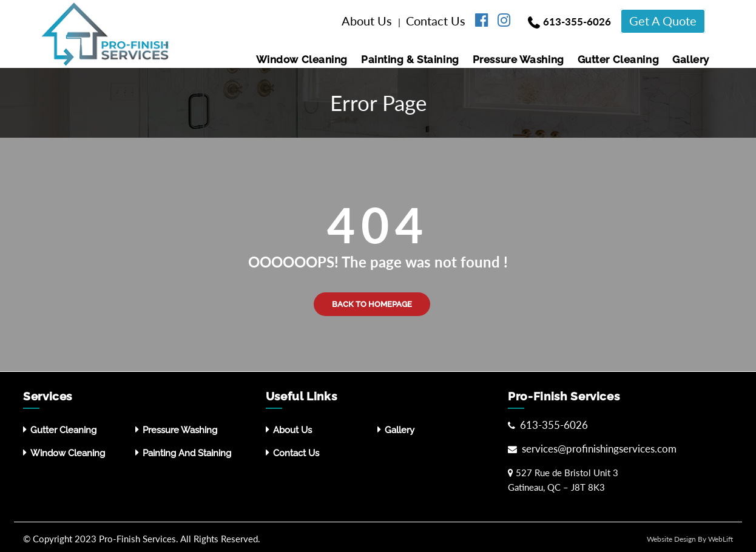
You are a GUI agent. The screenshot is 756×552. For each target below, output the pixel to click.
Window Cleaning (302, 59)
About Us (368, 21)
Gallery (691, 59)
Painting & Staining (410, 59)
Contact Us (437, 21)
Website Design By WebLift (690, 539)
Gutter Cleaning (618, 59)
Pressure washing (518, 59)
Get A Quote (663, 21)
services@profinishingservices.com (598, 449)
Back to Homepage (372, 304)
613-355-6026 (577, 22)
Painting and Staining (187, 453)
